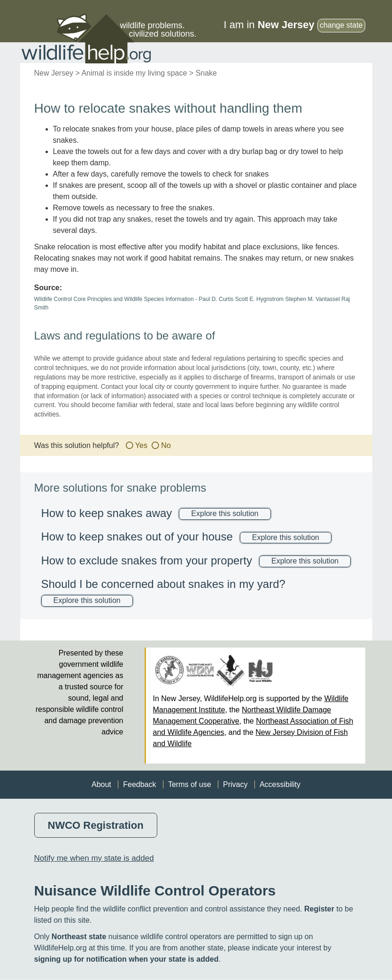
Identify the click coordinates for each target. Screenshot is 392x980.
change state (341, 25)
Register (319, 909)
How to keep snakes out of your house (137, 536)
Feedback (139, 784)
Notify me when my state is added (94, 858)
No (166, 445)
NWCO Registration (96, 825)
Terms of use (190, 784)
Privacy (235, 784)
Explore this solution (225, 513)
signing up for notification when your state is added (127, 959)
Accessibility (280, 784)
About (101, 784)
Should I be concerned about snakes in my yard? (163, 584)
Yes (141, 445)
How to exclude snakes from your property (147, 560)
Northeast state (79, 937)
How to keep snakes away (107, 513)
